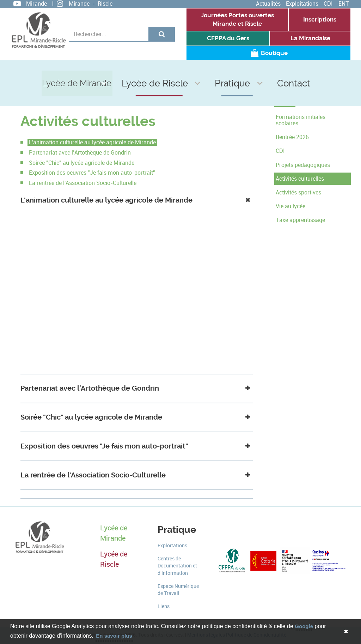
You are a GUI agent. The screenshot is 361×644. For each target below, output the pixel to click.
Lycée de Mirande (101, 70)
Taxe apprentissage (300, 220)
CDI (328, 4)
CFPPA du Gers (228, 38)
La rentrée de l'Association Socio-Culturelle (83, 183)
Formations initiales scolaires (301, 120)
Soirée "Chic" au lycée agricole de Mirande (82, 163)
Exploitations (302, 4)
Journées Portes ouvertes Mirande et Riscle (237, 20)
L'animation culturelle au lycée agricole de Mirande (92, 142)
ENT (344, 4)
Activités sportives (298, 192)
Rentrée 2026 (292, 137)
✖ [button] (346, 631)
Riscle (105, 4)
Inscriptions (320, 20)
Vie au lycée (290, 206)
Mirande (36, 4)
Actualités (268, 4)
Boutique (268, 53)
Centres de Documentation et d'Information (177, 566)
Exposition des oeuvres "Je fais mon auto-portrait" (92, 173)
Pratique (230, 70)
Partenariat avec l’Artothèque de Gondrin (80, 153)
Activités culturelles (300, 179)
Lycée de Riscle (173, 70)
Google (304, 626)
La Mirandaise (310, 38)
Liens (164, 606)
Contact (276, 70)
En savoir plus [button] (114, 636)
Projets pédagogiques (303, 165)
